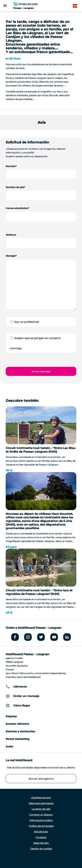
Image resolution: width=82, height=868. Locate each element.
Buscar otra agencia (41, 779)
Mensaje (11, 256)
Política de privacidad (41, 826)
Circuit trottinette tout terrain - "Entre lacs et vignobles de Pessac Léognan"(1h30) (39, 592)
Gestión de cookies (41, 849)
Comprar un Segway (41, 815)
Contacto (41, 837)
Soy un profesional (27, 322)
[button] (3, 134)
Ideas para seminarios (41, 803)
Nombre (11, 166)
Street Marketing (18, 739)
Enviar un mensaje (26, 696)
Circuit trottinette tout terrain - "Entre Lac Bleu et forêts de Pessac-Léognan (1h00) (41, 450)
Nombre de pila (15, 187)
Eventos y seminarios (20, 731)
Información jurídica (41, 820)
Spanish (77, 6)
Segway (11, 716)
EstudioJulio (41, 832)
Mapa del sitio (41, 843)
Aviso (9, 746)
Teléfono (11, 235)
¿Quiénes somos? (41, 798)
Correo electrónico (17, 208)
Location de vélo (41, 809)
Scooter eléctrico (17, 724)
